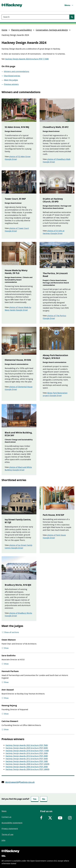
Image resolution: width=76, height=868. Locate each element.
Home (4, 30)
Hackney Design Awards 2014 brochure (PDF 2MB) (27, 756)
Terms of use (7, 834)
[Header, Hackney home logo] (12, 5)
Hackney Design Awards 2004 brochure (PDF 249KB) (27, 769)
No (44, 799)
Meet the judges (11, 80)
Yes (35, 799)
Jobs (3, 840)
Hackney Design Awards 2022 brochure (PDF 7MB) (27, 745)
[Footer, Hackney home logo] (10, 851)
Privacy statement (10, 829)
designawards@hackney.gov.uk (20, 782)
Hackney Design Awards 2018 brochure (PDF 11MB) (27, 751)
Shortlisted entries (12, 76)
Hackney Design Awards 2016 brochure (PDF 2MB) (27, 753)
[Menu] (69, 5)
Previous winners (11, 84)
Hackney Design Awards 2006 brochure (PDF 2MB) (27, 767)
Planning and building (21, 30)
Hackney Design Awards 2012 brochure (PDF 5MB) (27, 759)
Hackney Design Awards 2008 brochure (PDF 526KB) (27, 764)
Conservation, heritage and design (52, 30)
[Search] (72, 17)
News (4, 811)
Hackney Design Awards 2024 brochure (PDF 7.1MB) (27, 59)
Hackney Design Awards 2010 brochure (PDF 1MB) (27, 761)
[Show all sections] (10, 632)
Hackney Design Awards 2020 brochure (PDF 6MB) (27, 748)
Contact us (6, 817)
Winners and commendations (17, 71)
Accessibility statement (12, 823)
